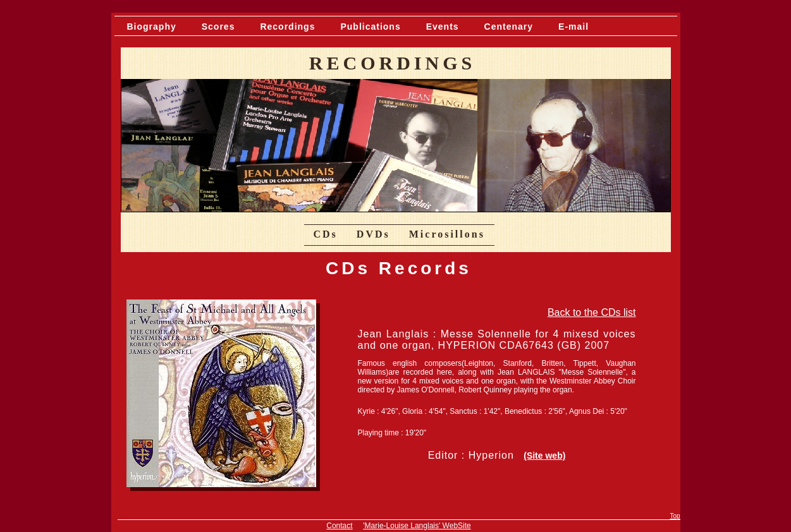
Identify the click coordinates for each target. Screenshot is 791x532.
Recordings (287, 27)
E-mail (573, 27)
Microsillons (447, 234)
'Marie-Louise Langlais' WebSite (417, 526)
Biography (152, 27)
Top (675, 516)
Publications (370, 27)
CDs (326, 234)
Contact (339, 526)
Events (443, 27)
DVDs (373, 234)
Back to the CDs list (592, 312)
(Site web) (544, 456)
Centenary (509, 27)
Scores (218, 27)
